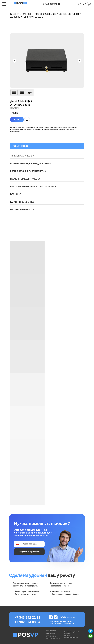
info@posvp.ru (67, 617)
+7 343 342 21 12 (51, 4)
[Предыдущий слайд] (15, 61)
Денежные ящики (69, 14)
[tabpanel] (47, 187)
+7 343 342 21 (26, 618)
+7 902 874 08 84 (27, 622)
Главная (15, 14)
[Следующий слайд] (79, 61)
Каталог (27, 14)
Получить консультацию (29, 552)
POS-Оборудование (45, 14)
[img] (84, 4)
